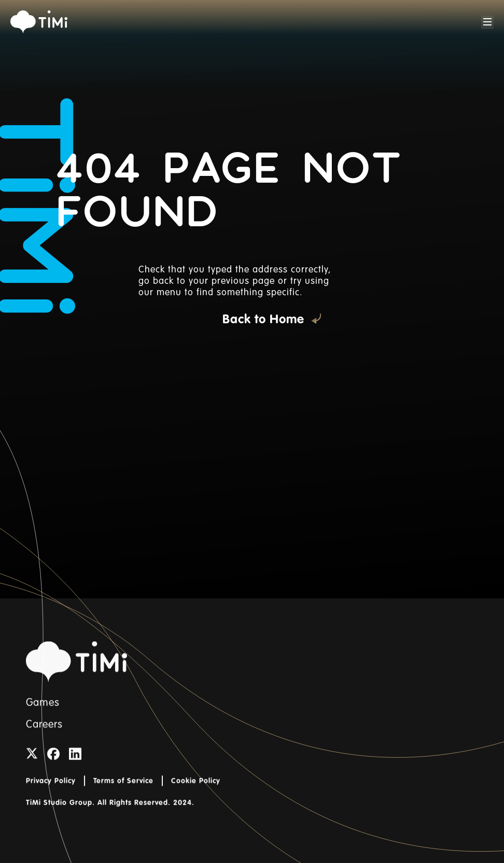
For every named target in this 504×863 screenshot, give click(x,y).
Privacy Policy (51, 790)
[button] (487, 22)
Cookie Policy (196, 790)
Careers (44, 734)
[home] (39, 22)
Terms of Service (123, 790)
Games (43, 713)
